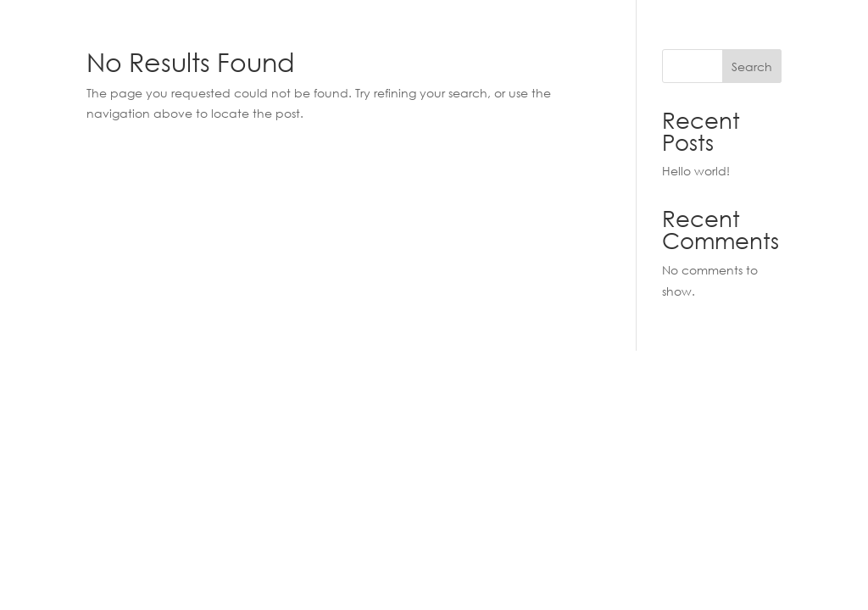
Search (752, 67)
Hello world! (696, 171)
